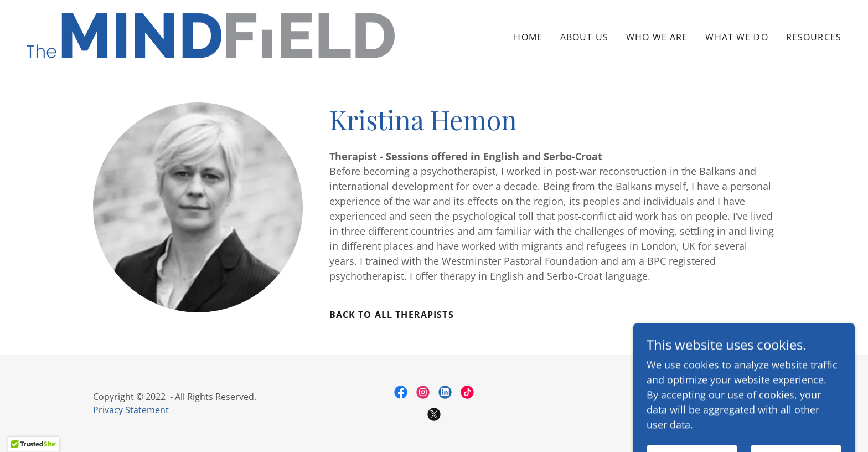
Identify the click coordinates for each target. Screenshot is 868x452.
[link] (211, 34)
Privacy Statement (131, 410)
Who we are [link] (657, 37)
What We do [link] (737, 37)
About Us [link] (584, 37)
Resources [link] (814, 37)
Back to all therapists (392, 315)
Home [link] (528, 37)
